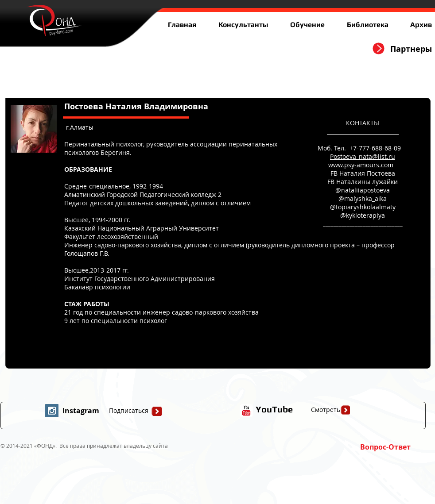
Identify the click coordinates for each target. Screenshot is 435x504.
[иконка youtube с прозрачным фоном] (246, 411)
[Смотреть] (326, 410)
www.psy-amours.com (361, 165)
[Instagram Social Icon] (52, 411)
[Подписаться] (128, 411)
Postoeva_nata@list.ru (363, 156)
